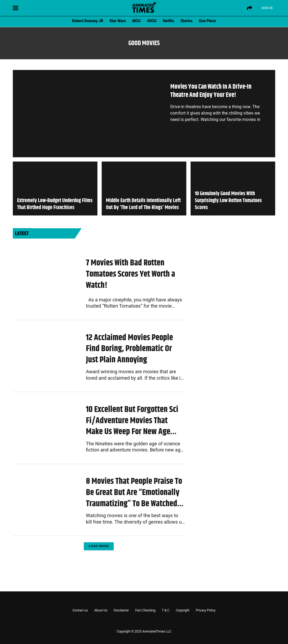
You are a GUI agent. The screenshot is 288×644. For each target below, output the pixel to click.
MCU (137, 21)
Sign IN (267, 8)
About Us (101, 610)
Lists (90, 248)
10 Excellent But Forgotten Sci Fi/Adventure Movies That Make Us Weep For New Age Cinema (132, 421)
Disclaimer (121, 610)
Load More (99, 546)
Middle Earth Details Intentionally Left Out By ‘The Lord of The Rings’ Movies (143, 204)
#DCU (152, 21)
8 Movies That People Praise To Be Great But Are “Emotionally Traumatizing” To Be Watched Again (134, 492)
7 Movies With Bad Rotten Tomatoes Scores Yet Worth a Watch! (131, 274)
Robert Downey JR (88, 21)
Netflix (168, 21)
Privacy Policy (206, 610)
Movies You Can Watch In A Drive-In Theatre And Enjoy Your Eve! (211, 91)
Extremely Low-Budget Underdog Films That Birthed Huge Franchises (55, 204)
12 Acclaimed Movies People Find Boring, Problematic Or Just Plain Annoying (129, 349)
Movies (91, 328)
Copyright (182, 610)
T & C (165, 610)
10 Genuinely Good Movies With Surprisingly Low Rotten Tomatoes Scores (228, 201)
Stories (186, 21)
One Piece (207, 21)
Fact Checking (145, 610)
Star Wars (118, 21)
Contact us (80, 610)
